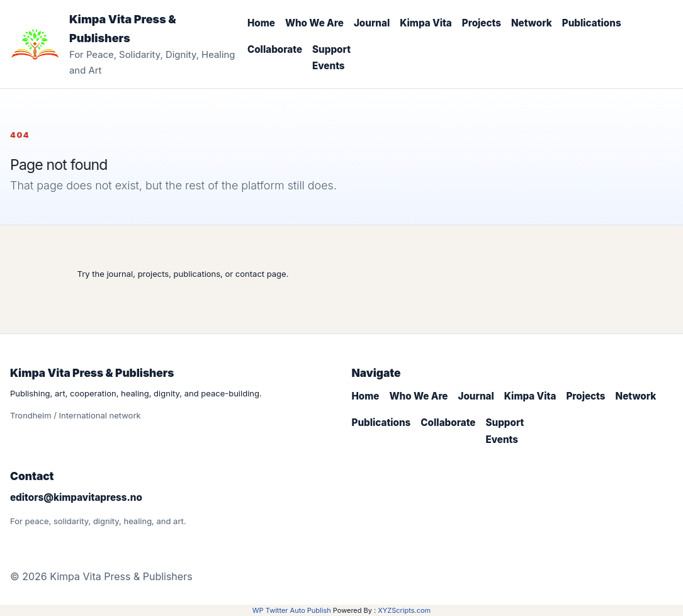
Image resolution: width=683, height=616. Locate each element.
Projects (482, 23)
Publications (592, 23)
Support (331, 49)
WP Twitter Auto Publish (292, 610)
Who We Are (314, 23)
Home (261, 23)
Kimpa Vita (426, 23)
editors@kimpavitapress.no (76, 497)
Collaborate (275, 49)
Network (532, 23)
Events (329, 66)
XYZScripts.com (404, 610)
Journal (372, 23)
